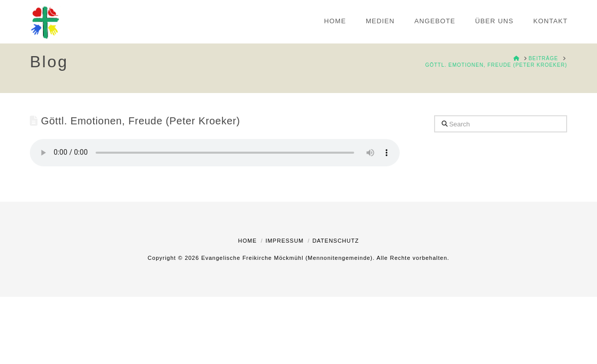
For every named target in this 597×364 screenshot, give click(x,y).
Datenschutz (335, 241)
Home (248, 241)
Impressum (285, 241)
